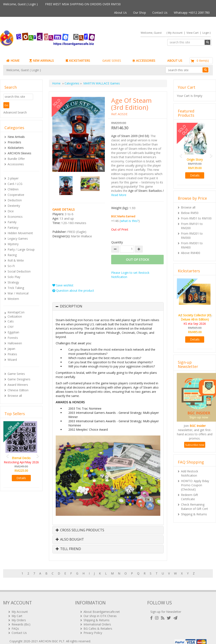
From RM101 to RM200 (192, 226)
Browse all (15, 396)
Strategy (13, 282)
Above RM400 (191, 253)
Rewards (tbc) (21, 619)
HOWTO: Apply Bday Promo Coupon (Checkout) (195, 485)
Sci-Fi (11, 266)
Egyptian (13, 332)
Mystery (13, 244)
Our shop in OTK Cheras (100, 610)
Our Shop (140, 13)
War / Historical (18, 293)
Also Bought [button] (70, 540)
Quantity (117, 242)
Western (13, 299)
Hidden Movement (20, 233)
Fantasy (13, 228)
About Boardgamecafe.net (102, 606)
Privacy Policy (93, 627)
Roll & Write (16, 260)
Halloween (15, 343)
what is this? (130, 221)
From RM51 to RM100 (196, 218)
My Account (175, 33)
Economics (15, 217)
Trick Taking (16, 288)
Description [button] (71, 306)
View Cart (192, 33)
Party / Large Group (21, 249)
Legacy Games (18, 238)
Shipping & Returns (194, 514)
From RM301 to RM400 (192, 245)
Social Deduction (19, 271)
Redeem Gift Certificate (190, 497)
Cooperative (16, 195)
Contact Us (160, 13)
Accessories (16, 164)
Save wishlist (63, 285)
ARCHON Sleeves (19, 153)
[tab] (108, 306)
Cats (11, 321)
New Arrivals (16, 137)
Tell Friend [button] (68, 549)
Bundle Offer (16, 159)
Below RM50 (190, 213)
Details (21, 478)
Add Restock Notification (190, 473)
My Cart (17, 610)
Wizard (12, 360)
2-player (13, 178)
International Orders (97, 619)
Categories (72, 83)
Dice (11, 211)
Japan (11, 349)
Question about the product (73, 291)
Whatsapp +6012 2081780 (192, 13)
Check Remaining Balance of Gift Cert (194, 507)
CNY (11, 327)
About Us (120, 13)
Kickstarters (16, 148)
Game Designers (19, 379)
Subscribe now (195, 445)
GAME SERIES (112, 61)
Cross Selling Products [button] (80, 530)
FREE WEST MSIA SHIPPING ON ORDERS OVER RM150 (83, 4)
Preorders (14, 142)
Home (56, 83)
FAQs (15, 623)
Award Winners (18, 385)
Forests (13, 338)
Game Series (16, 374)
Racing (12, 255)
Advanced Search (15, 112)
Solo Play (14, 277)
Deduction (15, 200)
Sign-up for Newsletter (166, 606)
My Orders (19, 614)
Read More (119, 195)
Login (32, 4)
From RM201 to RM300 (192, 236)
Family (12, 222)
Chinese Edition (18, 390)
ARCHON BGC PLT (52, 635)
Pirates (12, 354)
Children (13, 189)
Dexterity (14, 206)
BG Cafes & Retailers (98, 623)
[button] (6, 454)
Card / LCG (15, 184)
